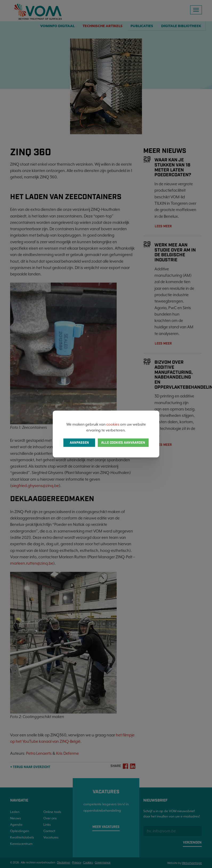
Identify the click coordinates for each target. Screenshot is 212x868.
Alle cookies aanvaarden (123, 443)
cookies (113, 424)
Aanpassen (79, 443)
